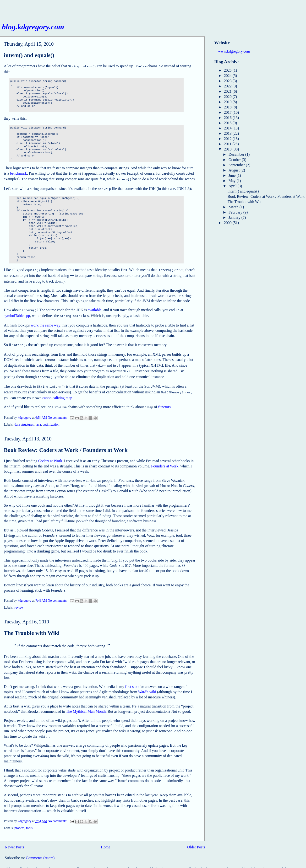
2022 (228, 86)
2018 (228, 107)
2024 (228, 76)
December (237, 154)
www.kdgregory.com (234, 51)
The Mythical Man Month (86, 704)
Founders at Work (165, 458)
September (237, 165)
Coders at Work (50, 453)
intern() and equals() (29, 55)
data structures (24, 417)
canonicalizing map (57, 391)
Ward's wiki (147, 684)
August (235, 170)
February (236, 212)
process (19, 820)
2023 (228, 81)
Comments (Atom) (40, 850)
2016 (228, 118)
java (38, 417)
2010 (228, 149)
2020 (228, 97)
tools (29, 820)
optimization (51, 417)
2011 (228, 144)
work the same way (45, 321)
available (95, 307)
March (234, 207)
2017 (228, 112)
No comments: (58, 410)
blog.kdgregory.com (33, 27)
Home (106, 839)
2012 (228, 139)
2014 (228, 128)
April (233, 186)
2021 (228, 91)
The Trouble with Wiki (32, 625)
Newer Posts (14, 839)
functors (164, 400)
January (235, 217)
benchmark (19, 173)
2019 (228, 102)
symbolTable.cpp (17, 312)
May (232, 181)
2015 (228, 123)
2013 (228, 133)
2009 (228, 223)
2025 (228, 70)
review (19, 600)
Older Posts (196, 839)
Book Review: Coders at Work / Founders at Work (66, 442)
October (235, 160)
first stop (132, 679)
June (232, 175)
